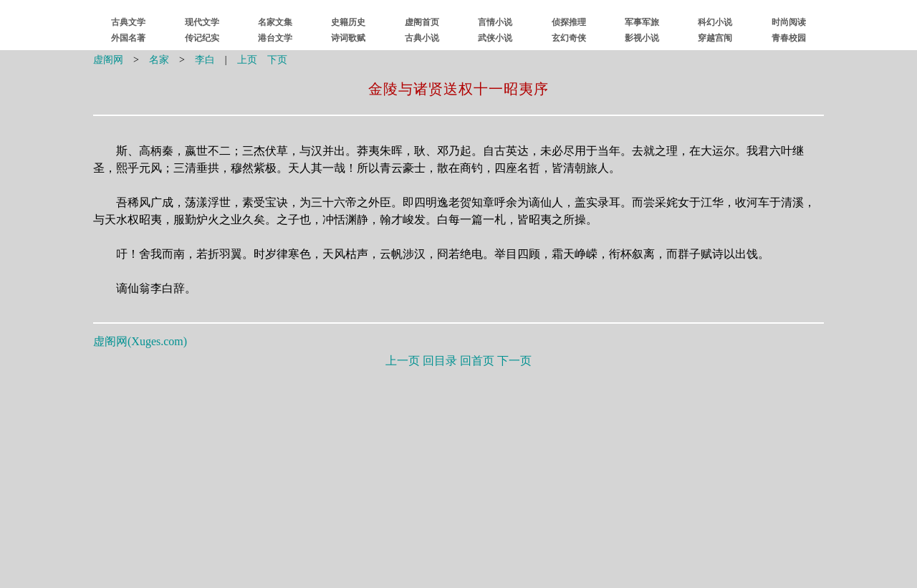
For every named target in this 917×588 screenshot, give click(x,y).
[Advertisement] (458, 475)
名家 (159, 60)
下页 (277, 60)
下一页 (514, 361)
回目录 (440, 361)
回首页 (477, 361)
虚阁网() (140, 341)
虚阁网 (108, 60)
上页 (247, 60)
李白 (205, 60)
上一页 (403, 361)
